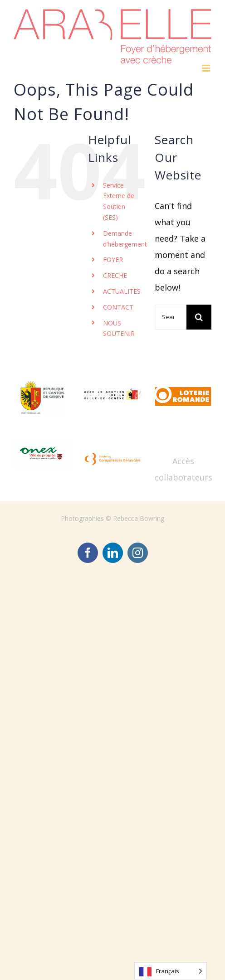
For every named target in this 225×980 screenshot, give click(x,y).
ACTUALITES (122, 291)
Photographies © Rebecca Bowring (112, 518)
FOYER (113, 260)
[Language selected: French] (171, 971)
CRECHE (115, 275)
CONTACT (118, 307)
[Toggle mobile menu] (207, 68)
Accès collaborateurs (183, 469)
